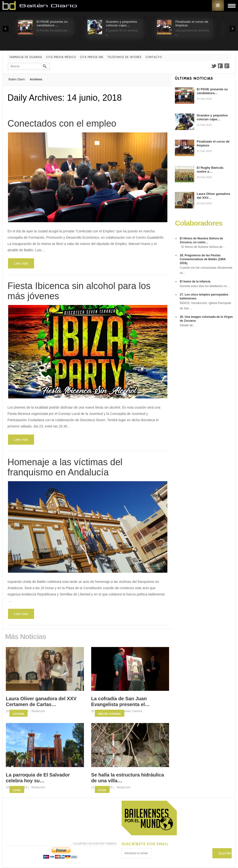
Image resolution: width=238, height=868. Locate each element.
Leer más (21, 263)
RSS (218, 5)
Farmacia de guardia (26, 57)
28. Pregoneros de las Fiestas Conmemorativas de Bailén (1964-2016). (203, 259)
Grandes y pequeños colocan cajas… (122, 23)
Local (17, 790)
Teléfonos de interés (124, 57)
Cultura (19, 714)
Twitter (214, 66)
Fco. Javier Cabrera (130, 711)
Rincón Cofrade (110, 714)
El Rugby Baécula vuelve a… (210, 170)
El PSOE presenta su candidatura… (212, 91)
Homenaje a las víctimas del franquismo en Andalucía (65, 467)
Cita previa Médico (61, 57)
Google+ (227, 66)
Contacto (154, 57)
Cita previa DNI (92, 57)
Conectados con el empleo (62, 123)
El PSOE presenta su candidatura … (52, 23)
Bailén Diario (17, 79)
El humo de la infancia (195, 282)
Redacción (38, 711)
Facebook (220, 66)
